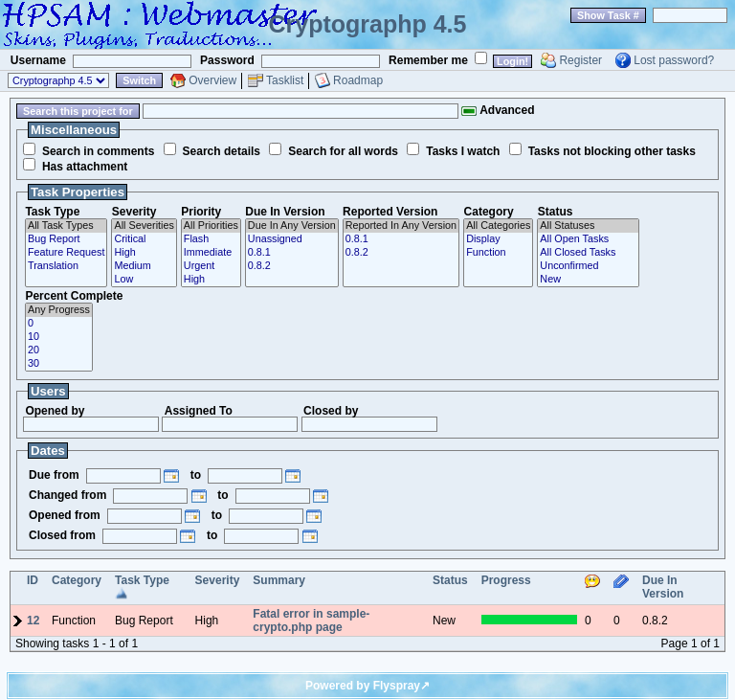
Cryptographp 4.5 (368, 24)
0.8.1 (292, 253)
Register (580, 60)
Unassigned (292, 239)
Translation (66, 266)
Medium (144, 266)
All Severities (144, 226)
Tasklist (285, 80)
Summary (279, 580)
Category (489, 212)
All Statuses (588, 226)
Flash (211, 239)
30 (59, 364)
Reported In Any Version (401, 226)
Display (498, 239)
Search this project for (78, 111)
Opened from (65, 515)
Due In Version (285, 212)
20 (59, 350)
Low (144, 280)
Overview (212, 80)
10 (59, 337)
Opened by (55, 411)
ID (33, 580)
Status (556, 212)
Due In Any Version (292, 226)
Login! (512, 61)
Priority (201, 212)
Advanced (498, 110)
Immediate (211, 253)
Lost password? (674, 60)
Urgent (211, 266)
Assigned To (199, 411)
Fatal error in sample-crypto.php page (311, 621)
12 (33, 621)
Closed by (331, 411)
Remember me (428, 60)
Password (227, 60)
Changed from (67, 495)
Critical (144, 239)
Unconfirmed (588, 266)
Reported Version (390, 212)
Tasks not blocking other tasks (612, 151)
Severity (134, 212)
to (196, 475)
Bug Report (66, 239)
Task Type (52, 212)
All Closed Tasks (588, 253)
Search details (222, 151)
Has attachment (85, 167)
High (144, 253)
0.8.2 (292, 266)
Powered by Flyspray (363, 686)
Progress (506, 580)
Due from (54, 475)
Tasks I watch (463, 151)
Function (498, 253)
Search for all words (343, 151)
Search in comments (98, 151)
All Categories (498, 226)
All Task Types (66, 226)
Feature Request (66, 253)
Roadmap (358, 80)
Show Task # (608, 15)
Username (38, 60)
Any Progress (59, 310)
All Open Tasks (588, 239)
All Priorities (211, 226)
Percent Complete (74, 296)
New (588, 280)
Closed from (62, 535)
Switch (139, 80)
